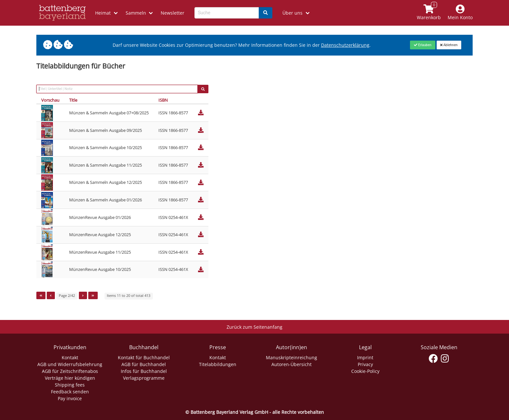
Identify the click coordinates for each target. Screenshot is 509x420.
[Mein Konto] (460, 13)
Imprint (365, 357)
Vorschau (50, 100)
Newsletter (173, 13)
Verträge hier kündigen (70, 378)
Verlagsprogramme (144, 378)
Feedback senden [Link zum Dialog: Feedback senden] (70, 392)
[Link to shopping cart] (429, 13)
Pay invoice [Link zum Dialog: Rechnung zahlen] (70, 398)
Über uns (292, 13)
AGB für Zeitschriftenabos (70, 371)
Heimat (103, 13)
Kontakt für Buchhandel (144, 357)
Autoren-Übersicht (292, 364)
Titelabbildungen (218, 364)
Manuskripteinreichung (292, 357)
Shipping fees (70, 385)
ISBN (163, 100)
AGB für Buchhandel (144, 364)
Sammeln (136, 13)
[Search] (266, 13)
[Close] (422, 45)
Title (73, 100)
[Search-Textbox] (227, 13)
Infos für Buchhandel (144, 371)
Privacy (365, 364)
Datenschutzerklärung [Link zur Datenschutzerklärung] (345, 45)
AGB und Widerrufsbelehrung (70, 364)
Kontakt (70, 357)
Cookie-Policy (365, 371)
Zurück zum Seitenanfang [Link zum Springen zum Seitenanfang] (255, 327)
